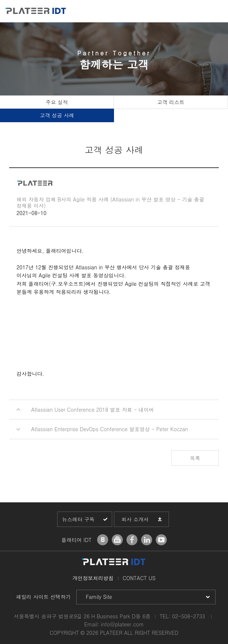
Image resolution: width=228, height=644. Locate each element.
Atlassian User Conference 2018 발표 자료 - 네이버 (93, 410)
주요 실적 (57, 102)
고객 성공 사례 (57, 115)
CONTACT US (139, 578)
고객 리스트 (171, 102)
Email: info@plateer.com (114, 624)
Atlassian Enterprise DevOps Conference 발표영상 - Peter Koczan (110, 429)
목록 (195, 458)
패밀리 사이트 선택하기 (43, 597)
